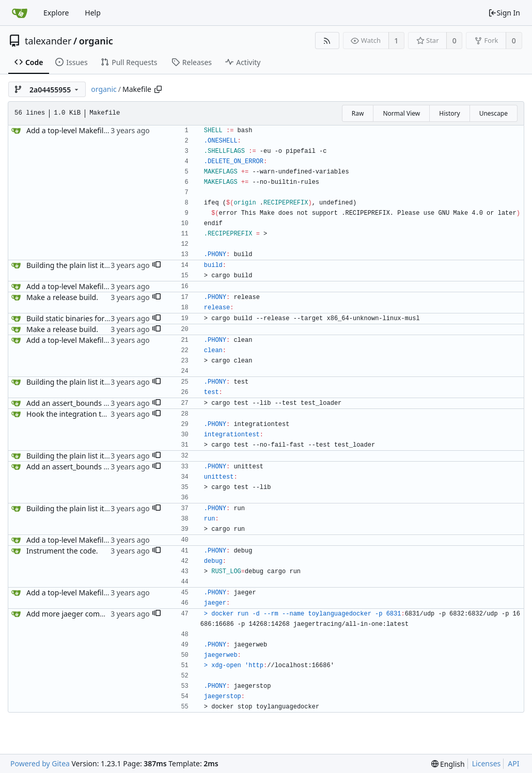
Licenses (487, 763)
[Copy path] (158, 89)
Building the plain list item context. (85, 265)
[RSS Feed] (327, 41)
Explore (56, 13)
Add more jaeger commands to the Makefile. (102, 614)
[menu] (448, 764)
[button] (157, 265)
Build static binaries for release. (80, 318)
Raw (358, 113)
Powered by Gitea (40, 763)
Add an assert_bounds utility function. (90, 403)
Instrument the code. (62, 551)
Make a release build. (62, 297)
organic (96, 41)
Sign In (504, 13)
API (513, 763)
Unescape (494, 113)
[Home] (20, 13)
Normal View (401, 113)
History (449, 113)
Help (93, 13)
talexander (48, 41)
